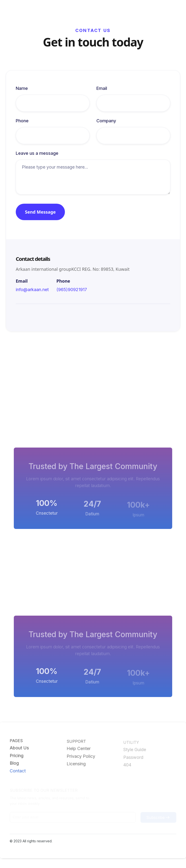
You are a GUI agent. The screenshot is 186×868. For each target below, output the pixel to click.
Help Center (79, 749)
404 (127, 766)
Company (106, 121)
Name (22, 89)
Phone (22, 121)
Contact (18, 771)
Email (102, 89)
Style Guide (135, 751)
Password (133, 758)
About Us (19, 748)
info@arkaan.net (32, 290)
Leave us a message (37, 154)
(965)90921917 (72, 290)
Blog (14, 764)
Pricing (17, 756)
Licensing (76, 765)
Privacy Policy (81, 757)
